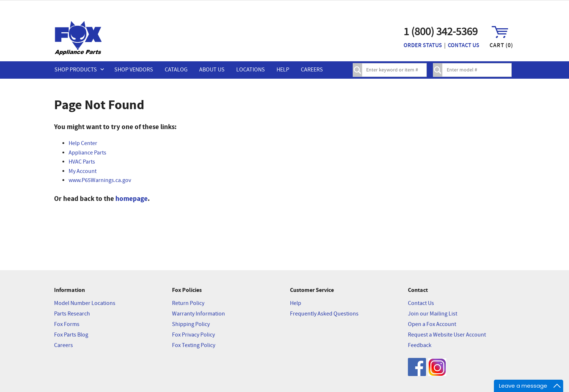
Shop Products (76, 70)
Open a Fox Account (432, 324)
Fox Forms (67, 324)
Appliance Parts (87, 153)
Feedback (420, 345)
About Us (212, 70)
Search (357, 70)
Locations (251, 70)
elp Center (85, 143)
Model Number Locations (85, 303)
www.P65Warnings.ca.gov (100, 180)
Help (283, 70)
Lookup (438, 70)
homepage (132, 199)
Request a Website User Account (447, 335)
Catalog (176, 70)
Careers (312, 70)
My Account (83, 171)
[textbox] (394, 70)
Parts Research (72, 314)
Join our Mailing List (433, 314)
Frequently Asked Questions (324, 314)
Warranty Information (198, 314)
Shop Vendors (134, 70)
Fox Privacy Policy (193, 335)
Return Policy (188, 303)
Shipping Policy (191, 324)
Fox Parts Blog (71, 335)
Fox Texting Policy (194, 345)
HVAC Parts (82, 162)
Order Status (423, 46)
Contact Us (464, 46)
